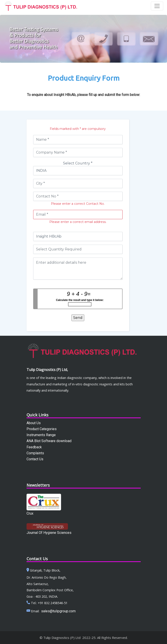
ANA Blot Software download (49, 441)
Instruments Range (41, 435)
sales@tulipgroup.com (58, 611)
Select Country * (78, 163)
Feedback (34, 447)
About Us (34, 423)
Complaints (35, 453)
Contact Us (35, 459)
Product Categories (42, 429)
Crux (30, 513)
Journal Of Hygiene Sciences (49, 533)
